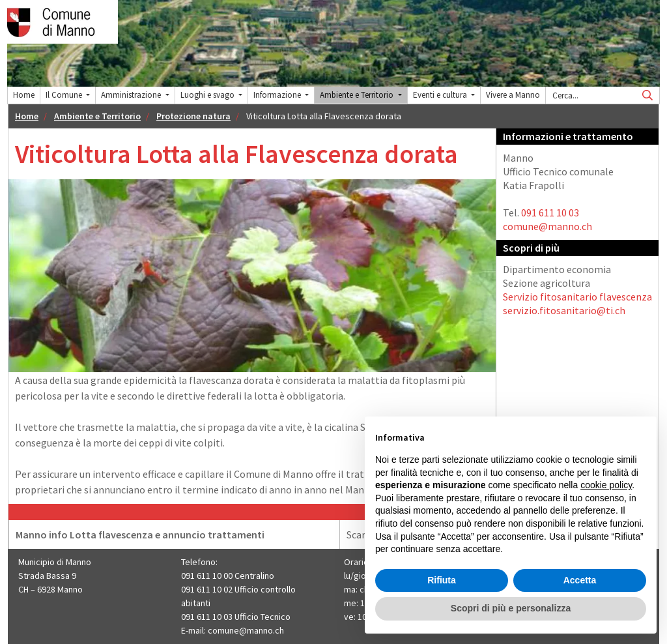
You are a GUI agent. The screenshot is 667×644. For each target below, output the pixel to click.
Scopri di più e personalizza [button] (511, 608)
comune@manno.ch (547, 226)
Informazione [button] (278, 95)
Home (24, 95)
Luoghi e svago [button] (208, 95)
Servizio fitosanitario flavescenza (577, 297)
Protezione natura (193, 116)
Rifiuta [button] (442, 580)
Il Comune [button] (65, 95)
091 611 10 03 (550, 212)
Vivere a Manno (513, 95)
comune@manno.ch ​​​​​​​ (247, 630)
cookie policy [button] (606, 485)
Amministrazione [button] (132, 95)
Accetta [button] (580, 580)
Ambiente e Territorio (97, 116)
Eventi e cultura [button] (441, 95)
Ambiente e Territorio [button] (358, 95)
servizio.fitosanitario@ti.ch (564, 310)
